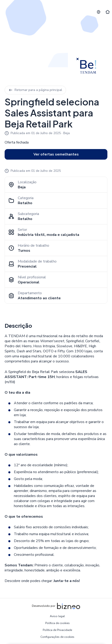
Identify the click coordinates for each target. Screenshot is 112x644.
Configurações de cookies (57, 637)
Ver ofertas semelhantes (56, 154)
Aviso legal (57, 616)
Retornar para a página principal (35, 90)
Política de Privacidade (57, 630)
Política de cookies (58, 623)
